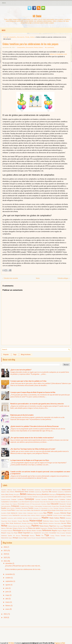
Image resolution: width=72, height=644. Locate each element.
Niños (4, 526)
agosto (8, 585)
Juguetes (4, 518)
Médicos (52, 521)
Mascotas (26, 521)
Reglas (65, 530)
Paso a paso (60, 526)
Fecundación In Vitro (47, 508)
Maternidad (36, 521)
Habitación (14, 513)
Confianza (21, 499)
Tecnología (25, 535)
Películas (9, 528)
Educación (55, 504)
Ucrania (69, 536)
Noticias (10, 526)
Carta (14, 497)
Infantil (38, 515)
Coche (45, 497)
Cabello (3, 497)
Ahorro (12, 492)
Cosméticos (44, 499)
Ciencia (35, 497)
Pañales (46, 526)
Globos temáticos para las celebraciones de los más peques (30, 44)
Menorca (57, 521)
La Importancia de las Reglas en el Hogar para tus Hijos (30, 460)
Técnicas (18, 536)
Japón (64, 515)
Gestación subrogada (41, 510)
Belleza (30, 494)
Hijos (50, 513)
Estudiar (13, 508)
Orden (24, 526)
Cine (38, 497)
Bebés (23, 494)
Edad (49, 504)
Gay (32, 510)
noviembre (9, 574)
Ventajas (16, 538)
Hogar (69, 513)
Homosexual (4, 515)
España (4, 508)
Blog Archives (26, 355)
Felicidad (56, 508)
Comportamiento (6, 499)
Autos (3, 494)
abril (7, 599)
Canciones (9, 497)
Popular (6, 355)
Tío (42, 535)
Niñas (69, 523)
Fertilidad (4, 510)
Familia (31, 508)
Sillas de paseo (61, 533)
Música (45, 523)
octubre (8, 578)
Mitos (7, 523)
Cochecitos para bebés (54, 497)
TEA (14, 536)
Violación (38, 538)
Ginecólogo (60, 510)
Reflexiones (47, 530)
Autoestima (61, 492)
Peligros (15, 528)
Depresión (37, 502)
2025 (5, 551)
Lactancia (10, 518)
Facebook (25, 508)
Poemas (50, 528)
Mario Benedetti (12, 521)
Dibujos (7, 504)
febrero (8, 606)
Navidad (64, 523)
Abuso (24, 490)
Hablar (25, 513)
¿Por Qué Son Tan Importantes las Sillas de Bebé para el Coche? (33, 449)
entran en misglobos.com (58, 54)
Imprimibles (24, 515)
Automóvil (68, 492)
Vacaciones (5, 538)
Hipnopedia (57, 513)
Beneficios (45, 494)
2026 (5, 547)
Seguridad (26, 533)
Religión (4, 533)
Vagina (11, 538)
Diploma (15, 504)
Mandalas (68, 518)
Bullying (68, 494)
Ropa (16, 533)
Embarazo (15, 506)
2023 (5, 558)
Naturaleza (57, 523)
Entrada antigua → (64, 278)
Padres (35, 526)
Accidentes (37, 490)
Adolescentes (66, 490)
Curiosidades (14, 502)
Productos (10, 531)
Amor (26, 492)
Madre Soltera (54, 518)
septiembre (9, 581)
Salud (20, 533)
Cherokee (29, 497)
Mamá (62, 518)
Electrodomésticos (6, 506)
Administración (57, 490)
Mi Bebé (37, 16)
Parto (55, 526)
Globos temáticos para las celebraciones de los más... (23, 569)
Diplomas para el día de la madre (22, 415)
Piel (24, 528)
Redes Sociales (37, 530)
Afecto (8, 492)
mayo (7, 595)
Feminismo (68, 508)
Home (5, 37)
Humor (10, 515)
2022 (5, 561)
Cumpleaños (12, 37)
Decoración (21, 37)
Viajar (25, 538)
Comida (68, 497)
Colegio (64, 497)
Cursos (20, 502)
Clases (42, 497)
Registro (60, 531)
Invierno (60, 515)
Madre (45, 518)
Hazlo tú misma (38, 513)
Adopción (4, 492)
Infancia (33, 515)
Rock (12, 533)
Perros (20, 528)
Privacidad (4, 531)
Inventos (55, 515)
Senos (32, 533)
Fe (40, 508)
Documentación (36, 504)
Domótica (44, 504)
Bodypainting (61, 494)
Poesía (55, 528)
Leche (15, 518)
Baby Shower (10, 494)
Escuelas (68, 506)
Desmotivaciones (50, 502)
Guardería (4, 513)
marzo (8, 602)
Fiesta (27, 37)
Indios (29, 515)
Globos (32, 37)
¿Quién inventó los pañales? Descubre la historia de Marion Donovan (34, 426)
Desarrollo (43, 502)
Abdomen (10, 490)
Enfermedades (38, 506)
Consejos (29, 499)
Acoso (42, 490)
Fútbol (21, 510)
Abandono (4, 490)
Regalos (55, 530)
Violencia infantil (46, 538)
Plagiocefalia (44, 528)
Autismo (55, 492)
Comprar (14, 499)
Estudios (18, 508)
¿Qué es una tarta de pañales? (21, 370)
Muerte (36, 523)
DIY (31, 504)
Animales (32, 492)
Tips (47, 535)
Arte (50, 492)
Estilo (8, 508)
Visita (53, 538)
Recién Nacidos (27, 530)
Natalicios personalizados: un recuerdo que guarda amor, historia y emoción (37, 404)
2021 (5, 614)
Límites (30, 518)
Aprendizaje (38, 492)
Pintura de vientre (34, 528)
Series (43, 533)
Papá (51, 526)
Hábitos (20, 513)
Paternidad (67, 526)
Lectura (19, 518)
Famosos (36, 508)
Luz (40, 518)
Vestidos (21, 538)
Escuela (62, 506)
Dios (11, 504)
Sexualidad (53, 533)
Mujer (41, 523)
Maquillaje (4, 521)
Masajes (20, 521)
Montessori (17, 523)
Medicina (46, 521)
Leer (24, 518)
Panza (41, 526)
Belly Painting (37, 494)
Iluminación (16, 515)
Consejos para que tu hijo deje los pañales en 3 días (28, 381)
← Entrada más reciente (10, 278)
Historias (63, 513)
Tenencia (32, 536)
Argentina (45, 492)
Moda (11, 523)
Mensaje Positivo (65, 521)
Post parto (68, 528)
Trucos (57, 535)
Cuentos (56, 499)
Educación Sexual (65, 504)
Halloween (30, 513)
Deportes (32, 502)
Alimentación (19, 492)
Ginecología (52, 510)
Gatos (29, 510)
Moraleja (24, 523)
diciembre (9, 563)
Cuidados (62, 499)
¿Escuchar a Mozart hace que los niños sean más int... (23, 566)
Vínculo (33, 538)
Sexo (47, 533)
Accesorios (30, 490)
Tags (15, 355)
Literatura (35, 518)
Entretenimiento (47, 506)
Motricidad (30, 523)
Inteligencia (44, 515)
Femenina (62, 508)
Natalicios (51, 523)
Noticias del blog (17, 526)
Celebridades (23, 497)
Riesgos (9, 533)
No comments (50, 47)
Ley (26, 518)
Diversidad (21, 504)
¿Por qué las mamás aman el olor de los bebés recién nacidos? (32, 438)
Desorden (63, 502)
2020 (5, 617)
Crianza (51, 499)
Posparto (61, 528)
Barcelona (17, 494)
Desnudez (58, 502)
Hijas (45, 513)
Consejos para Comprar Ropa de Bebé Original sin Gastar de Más (33, 392)
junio (7, 592)
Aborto (15, 490)
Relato (69, 531)
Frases (17, 510)
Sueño (10, 535)
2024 (5, 554)
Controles (38, 499)
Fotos (13, 510)
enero (7, 609)
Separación (37, 533)
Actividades (48, 490)
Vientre (29, 538)
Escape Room (56, 506)
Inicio (4, 3)
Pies (26, 528)
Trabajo (52, 536)
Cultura (69, 499)
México (3, 523)
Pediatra (4, 528)
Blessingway (53, 494)
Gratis (69, 510)
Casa (18, 497)
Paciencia (28, 526)
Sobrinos (4, 535)
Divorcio (27, 504)
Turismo (63, 535)
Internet (50, 515)
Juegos (69, 515)
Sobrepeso (68, 533)
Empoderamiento (25, 506)
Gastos (25, 510)
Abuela (19, 490)
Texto (38, 535)
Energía (32, 506)
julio (7, 588)
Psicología (17, 530)
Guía (9, 513)
